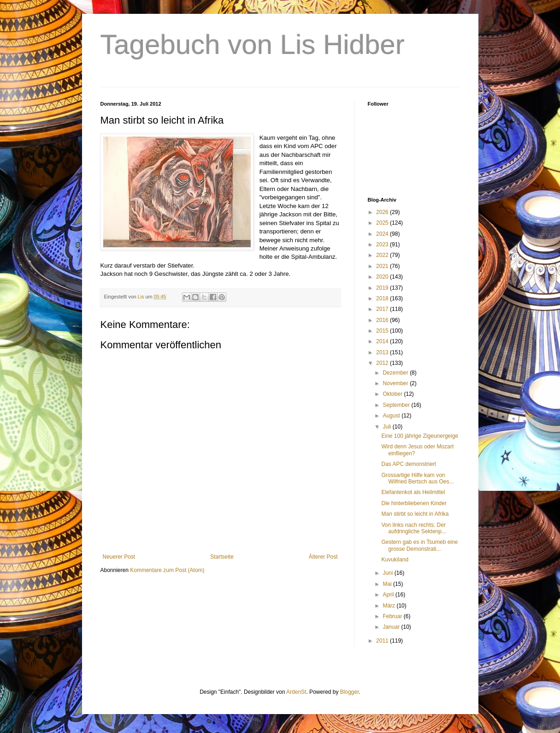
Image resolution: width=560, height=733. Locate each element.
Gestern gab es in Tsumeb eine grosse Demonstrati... (419, 545)
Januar (392, 627)
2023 (383, 244)
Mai (388, 584)
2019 (383, 288)
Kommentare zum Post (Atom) (167, 570)
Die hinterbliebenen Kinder (414, 503)
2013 (383, 352)
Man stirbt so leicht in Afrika (415, 514)
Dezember (396, 373)
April (389, 595)
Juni (388, 573)
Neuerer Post (119, 557)
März (389, 606)
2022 (383, 255)
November (396, 383)
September (397, 405)
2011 (383, 641)
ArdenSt (296, 692)
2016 (383, 320)
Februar (393, 616)
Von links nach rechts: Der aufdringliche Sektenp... (413, 528)
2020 (383, 277)
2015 (383, 331)
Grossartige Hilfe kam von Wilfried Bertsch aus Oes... (417, 478)
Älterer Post (323, 557)
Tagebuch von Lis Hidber (253, 45)
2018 (383, 298)
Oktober (393, 394)
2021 (383, 266)
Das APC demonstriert (409, 464)
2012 (383, 363)
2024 (383, 234)
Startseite (222, 557)
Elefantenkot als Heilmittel (413, 492)
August (392, 416)
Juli (387, 427)
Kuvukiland (395, 560)
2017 (383, 309)
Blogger (350, 692)
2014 (383, 341)
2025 (383, 223)
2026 (383, 212)
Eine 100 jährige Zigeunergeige (420, 436)
